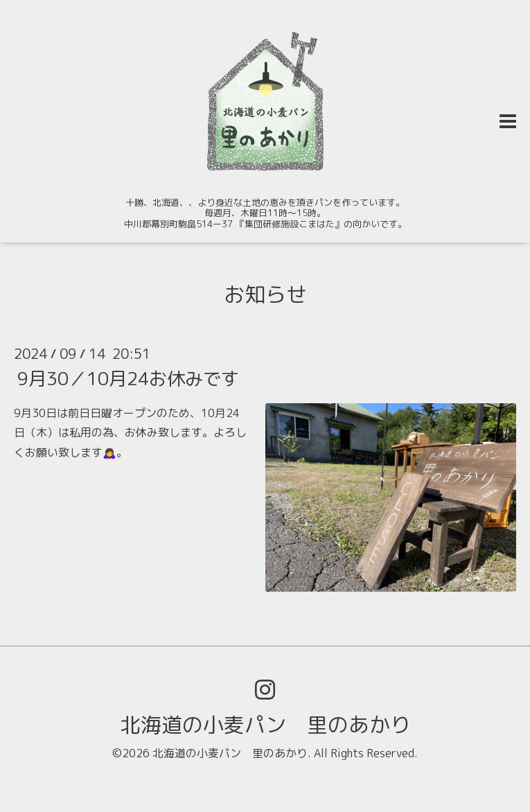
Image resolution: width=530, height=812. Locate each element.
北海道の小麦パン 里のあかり (265, 725)
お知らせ (265, 294)
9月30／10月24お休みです (128, 378)
